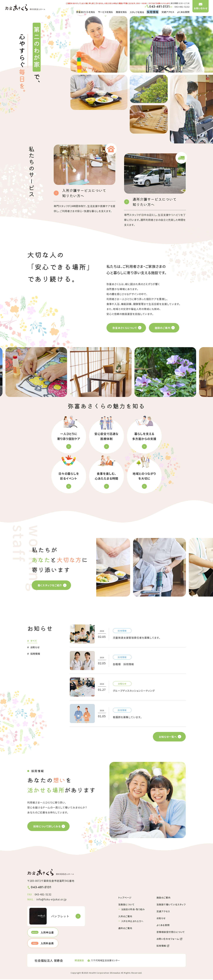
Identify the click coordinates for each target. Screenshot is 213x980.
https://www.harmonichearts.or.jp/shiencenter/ (107, 961)
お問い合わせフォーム (169, 940)
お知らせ (161, 919)
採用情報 (163, 947)
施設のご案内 (164, 898)
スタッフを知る (137, 12)
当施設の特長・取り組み (133, 910)
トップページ (125, 898)
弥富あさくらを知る (86, 12)
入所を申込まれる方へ (132, 922)
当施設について (126, 905)
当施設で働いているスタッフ (171, 905)
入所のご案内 (125, 917)
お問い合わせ (201, 8)
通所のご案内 (125, 929)
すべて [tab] (34, 641)
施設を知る (121, 12)
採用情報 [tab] (35, 654)
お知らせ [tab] (35, 648)
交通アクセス (168, 12)
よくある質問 (183, 12)
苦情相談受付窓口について (171, 933)
